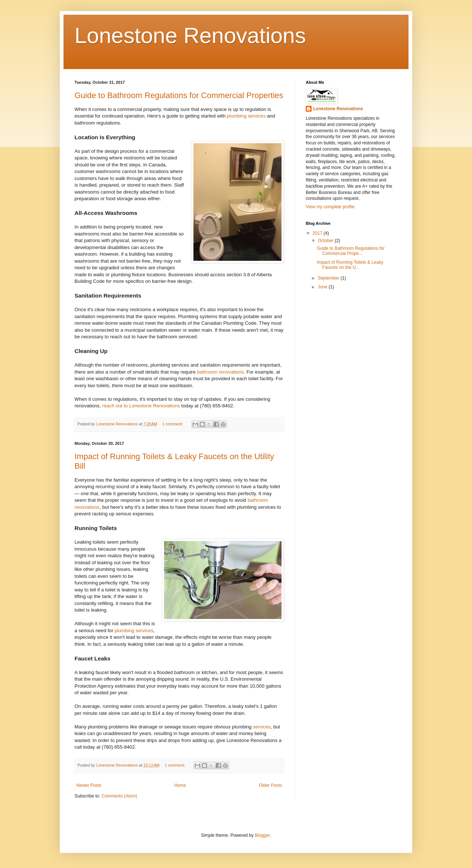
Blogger (262, 835)
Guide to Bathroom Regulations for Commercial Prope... (351, 251)
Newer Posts (89, 785)
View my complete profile (330, 207)
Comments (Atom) (119, 796)
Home (180, 785)
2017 (318, 233)
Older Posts (270, 785)
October (326, 241)
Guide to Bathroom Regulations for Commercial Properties (179, 95)
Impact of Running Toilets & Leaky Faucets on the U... (350, 265)
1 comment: (173, 424)
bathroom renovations (221, 372)
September (329, 278)
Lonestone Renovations (190, 35)
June (323, 287)
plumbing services (246, 116)
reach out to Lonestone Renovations (141, 406)
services (262, 727)
